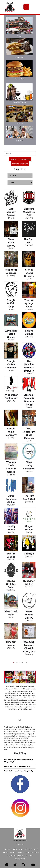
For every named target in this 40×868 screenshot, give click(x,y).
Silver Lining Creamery (29, 465)
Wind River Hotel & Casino (11, 334)
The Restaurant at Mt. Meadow (29, 433)
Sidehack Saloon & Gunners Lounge (29, 399)
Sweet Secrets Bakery (29, 614)
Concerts (17, 849)
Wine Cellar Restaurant (11, 396)
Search (13, 159)
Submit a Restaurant (20, 164)
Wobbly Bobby (11, 528)
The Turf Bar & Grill (29, 497)
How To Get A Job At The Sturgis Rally (17, 766)
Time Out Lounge (11, 643)
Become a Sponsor (15, 856)
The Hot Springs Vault (29, 303)
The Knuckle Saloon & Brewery (29, 366)
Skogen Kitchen (29, 528)
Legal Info (20, 844)
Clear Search (25, 159)
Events (7, 849)
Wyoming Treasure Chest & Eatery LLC (29, 646)
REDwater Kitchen (29, 582)
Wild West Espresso (11, 271)
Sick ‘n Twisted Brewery (29, 273)
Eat (34, 849)
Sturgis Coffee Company (11, 364)
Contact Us (20, 859)
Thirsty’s (29, 553)
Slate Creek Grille (11, 613)
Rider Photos (31, 853)
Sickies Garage (29, 332)
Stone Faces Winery (11, 242)
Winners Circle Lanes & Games (11, 467)
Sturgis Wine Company (11, 432)
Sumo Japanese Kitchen (11, 499)
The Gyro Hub (29, 241)
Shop (5, 853)
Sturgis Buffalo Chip (11, 303)
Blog (12, 853)
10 (22, 662)
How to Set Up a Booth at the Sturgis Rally (19, 771)
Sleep (27, 849)
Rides (20, 853)
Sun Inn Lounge (11, 555)
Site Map (29, 856)
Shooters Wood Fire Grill (29, 212)
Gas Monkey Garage (11, 212)
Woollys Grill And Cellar (11, 584)
